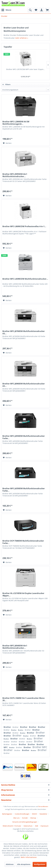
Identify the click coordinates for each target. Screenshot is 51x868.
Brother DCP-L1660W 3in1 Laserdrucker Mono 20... (24, 699)
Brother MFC (40, 747)
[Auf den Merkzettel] (7, 143)
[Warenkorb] (47, 10)
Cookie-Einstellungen (22, 814)
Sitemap (33, 818)
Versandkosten (43, 806)
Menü (6, 10)
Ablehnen (10, 864)
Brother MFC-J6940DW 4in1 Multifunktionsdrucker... (15, 647)
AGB (36, 826)
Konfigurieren (40, 864)
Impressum (44, 826)
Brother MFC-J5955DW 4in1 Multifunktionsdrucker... (15, 175)
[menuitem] (6, 10)
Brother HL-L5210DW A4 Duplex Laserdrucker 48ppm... (23, 594)
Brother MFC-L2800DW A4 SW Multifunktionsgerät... (16, 123)
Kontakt (25, 818)
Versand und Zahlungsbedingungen (25, 822)
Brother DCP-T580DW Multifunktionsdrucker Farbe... (23, 542)
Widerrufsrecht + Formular (12, 826)
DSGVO (34, 814)
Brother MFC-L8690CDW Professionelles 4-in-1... (24, 226)
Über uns (16, 818)
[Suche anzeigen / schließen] (30, 10)
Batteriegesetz (7, 814)
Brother (7, 727)
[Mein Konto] (42, 10)
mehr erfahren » (22, 38)
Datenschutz (28, 826)
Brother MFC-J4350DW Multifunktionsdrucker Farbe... (24, 490)
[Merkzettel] (36, 10)
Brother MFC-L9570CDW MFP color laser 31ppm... (26, 69)
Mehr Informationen (29, 857)
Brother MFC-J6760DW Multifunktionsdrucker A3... (24, 332)
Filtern (6, 84)
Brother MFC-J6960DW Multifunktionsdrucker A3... (24, 385)
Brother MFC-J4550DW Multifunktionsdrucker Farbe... (24, 437)
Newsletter (43, 814)
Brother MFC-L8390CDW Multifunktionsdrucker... (25, 279)
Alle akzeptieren (24, 864)
